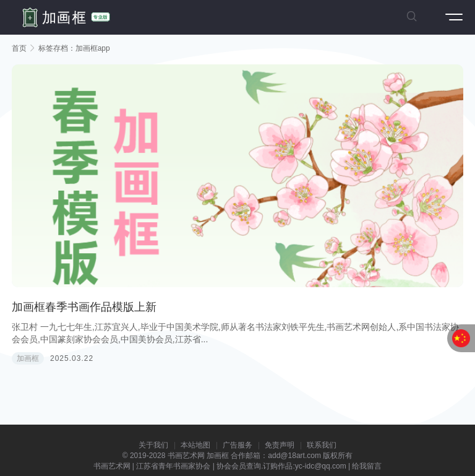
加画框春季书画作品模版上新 (84, 307)
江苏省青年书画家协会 (173, 466)
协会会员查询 (239, 466)
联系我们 (322, 445)
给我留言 (367, 466)
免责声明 (280, 445)
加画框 (28, 358)
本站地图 (195, 445)
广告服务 (237, 445)
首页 (19, 48)
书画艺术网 (186, 456)
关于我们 (153, 445)
